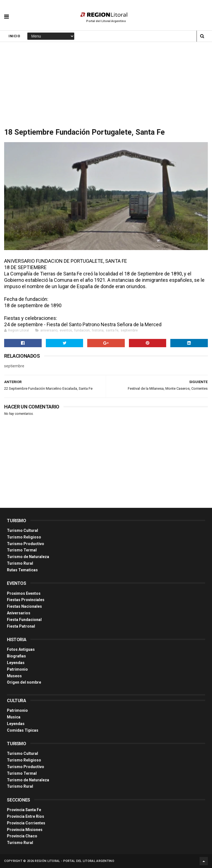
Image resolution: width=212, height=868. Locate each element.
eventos (66, 330)
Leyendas (16, 663)
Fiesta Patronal (21, 626)
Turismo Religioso (24, 537)
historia (98, 330)
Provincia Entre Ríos (26, 816)
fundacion (82, 330)
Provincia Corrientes (26, 823)
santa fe (112, 330)
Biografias (16, 656)
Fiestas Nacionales (24, 606)
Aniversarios (19, 613)
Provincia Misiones (25, 830)
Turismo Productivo (26, 544)
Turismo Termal (22, 550)
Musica (14, 717)
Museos (14, 676)
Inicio (14, 36)
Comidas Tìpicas (23, 730)
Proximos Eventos (24, 593)
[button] (6, 12)
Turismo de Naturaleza (28, 557)
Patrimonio (17, 669)
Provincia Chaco (22, 836)
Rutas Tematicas (22, 570)
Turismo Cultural (22, 530)
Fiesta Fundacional (24, 620)
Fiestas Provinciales (26, 600)
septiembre (129, 330)
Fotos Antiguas (21, 649)
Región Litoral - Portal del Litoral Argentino (75, 861)
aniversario (49, 330)
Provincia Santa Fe (24, 810)
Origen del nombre (24, 682)
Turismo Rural (20, 563)
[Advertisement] (106, 83)
